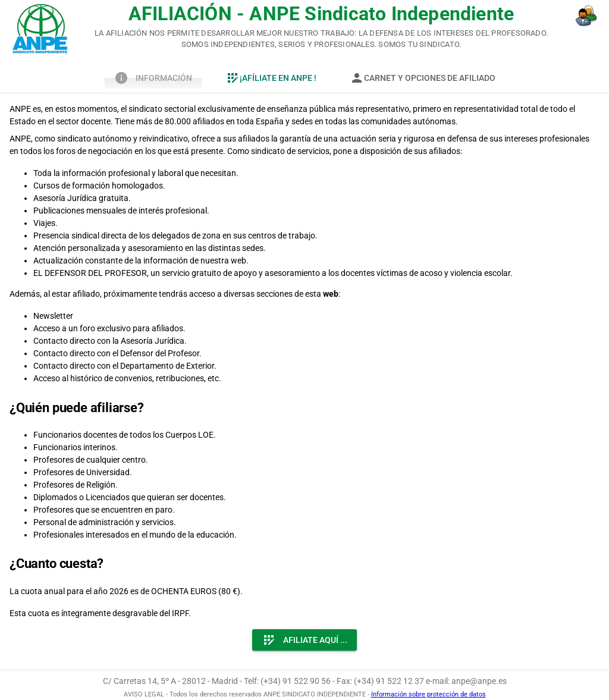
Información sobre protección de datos (429, 694)
